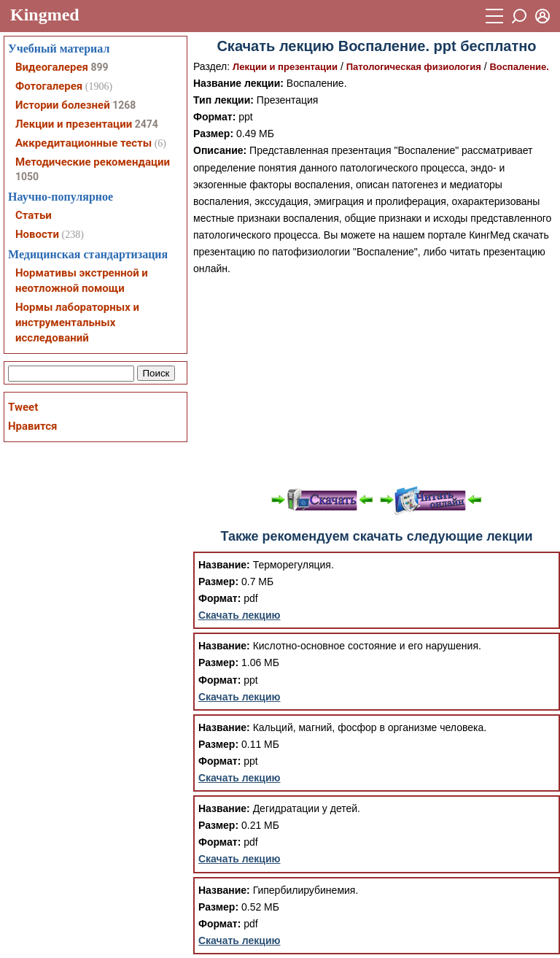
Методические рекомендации (93, 162)
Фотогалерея (49, 86)
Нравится (32, 426)
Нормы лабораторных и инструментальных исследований (77, 322)
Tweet (23, 407)
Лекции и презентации (285, 67)
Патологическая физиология (414, 67)
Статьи (34, 215)
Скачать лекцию (240, 615)
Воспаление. (519, 67)
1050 (27, 177)
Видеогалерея (52, 67)
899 (99, 67)
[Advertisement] (377, 379)
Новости (37, 234)
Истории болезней (63, 105)
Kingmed (45, 15)
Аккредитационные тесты (83, 143)
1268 (124, 105)
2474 (147, 124)
